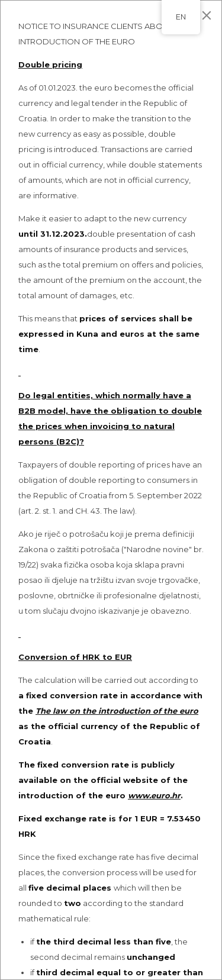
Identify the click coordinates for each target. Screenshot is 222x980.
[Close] (207, 15)
